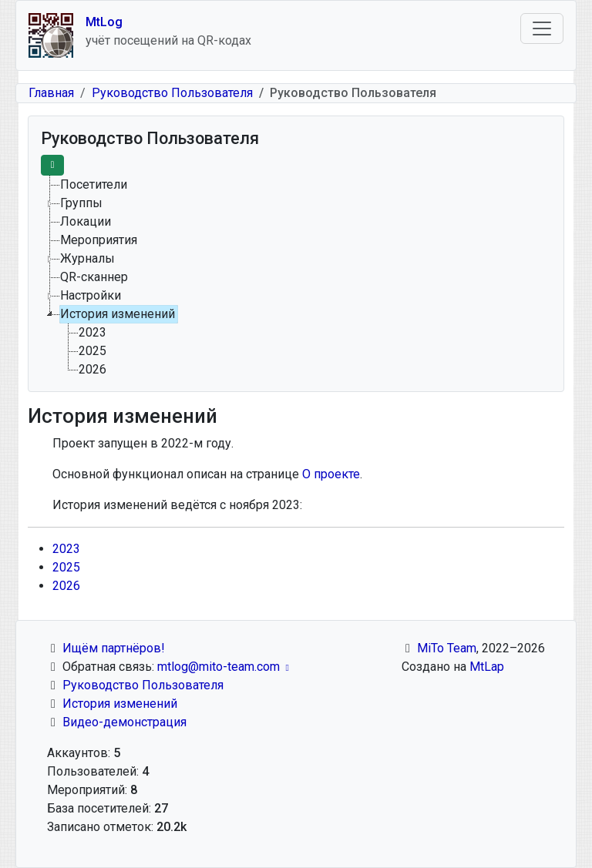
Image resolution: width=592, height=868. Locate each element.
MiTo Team (447, 648)
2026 (66, 586)
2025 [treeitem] (92, 351)
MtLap (487, 667)
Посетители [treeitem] (94, 184)
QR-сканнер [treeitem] (94, 277)
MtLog (104, 22)
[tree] (296, 277)
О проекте (331, 474)
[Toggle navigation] (542, 28)
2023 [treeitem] (92, 332)
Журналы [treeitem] (87, 258)
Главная (51, 93)
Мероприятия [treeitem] (99, 240)
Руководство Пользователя (172, 93)
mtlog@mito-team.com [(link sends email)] (225, 667)
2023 (66, 549)
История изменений (120, 704)
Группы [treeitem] (81, 203)
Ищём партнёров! (114, 648)
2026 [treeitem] (92, 369)
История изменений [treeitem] (118, 314)
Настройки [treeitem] (91, 295)
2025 (66, 567)
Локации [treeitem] (86, 221)
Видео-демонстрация (124, 722)
